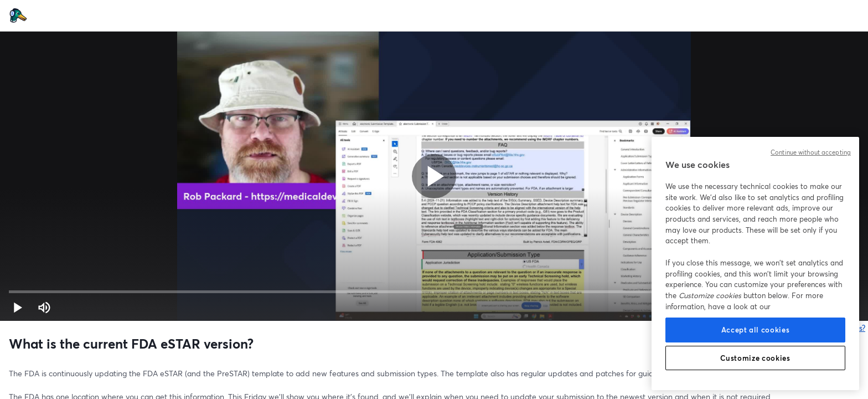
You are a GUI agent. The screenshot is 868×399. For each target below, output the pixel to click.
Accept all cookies (756, 330)
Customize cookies (755, 358)
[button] (18, 308)
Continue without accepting (811, 152)
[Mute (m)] (44, 308)
